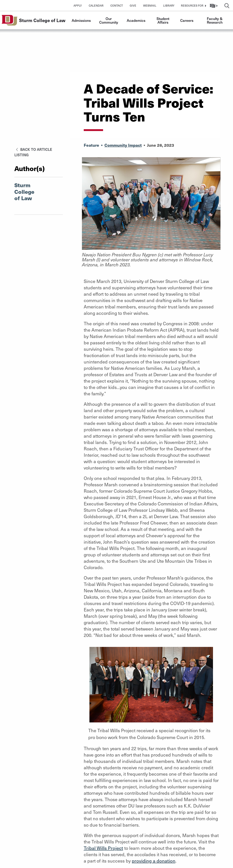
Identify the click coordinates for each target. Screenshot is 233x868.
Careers (187, 20)
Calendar (96, 5)
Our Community (109, 20)
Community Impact (123, 145)
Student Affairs (163, 20)
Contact (117, 5)
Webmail (150, 5)
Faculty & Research (215, 20)
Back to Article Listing (33, 152)
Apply (78, 5)
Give (133, 5)
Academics (136, 20)
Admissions (81, 20)
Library (169, 5)
